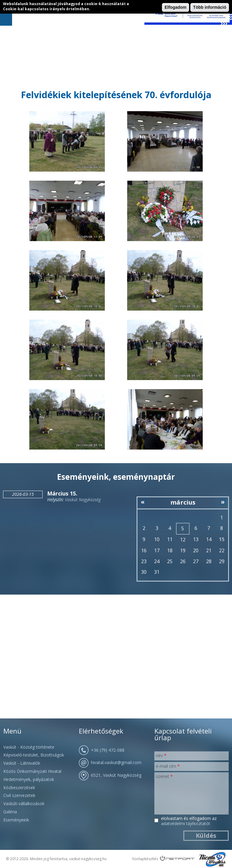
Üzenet (164, 776)
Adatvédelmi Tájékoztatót (186, 823)
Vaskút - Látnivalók (22, 763)
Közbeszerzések (19, 787)
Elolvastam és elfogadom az (189, 821)
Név (161, 755)
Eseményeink (16, 820)
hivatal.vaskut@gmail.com (116, 762)
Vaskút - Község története (29, 747)
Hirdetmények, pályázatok (29, 779)
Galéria (10, 812)
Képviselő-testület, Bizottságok (34, 755)
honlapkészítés (145, 859)
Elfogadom (176, 7)
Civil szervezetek (19, 795)
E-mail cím (168, 766)
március (183, 502)
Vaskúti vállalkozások (24, 803)
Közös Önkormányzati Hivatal (32, 771)
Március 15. (62, 493)
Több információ (210, 7)
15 (222, 539)
